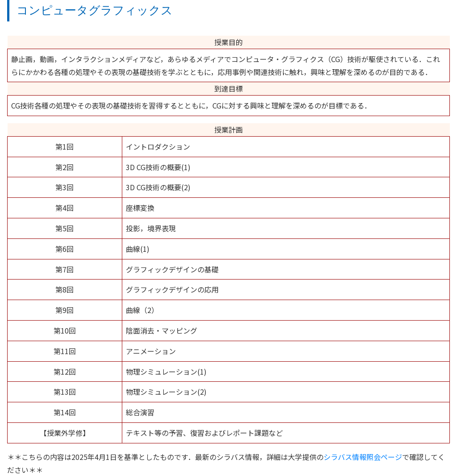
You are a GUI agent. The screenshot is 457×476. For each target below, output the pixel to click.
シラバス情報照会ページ (363, 457)
